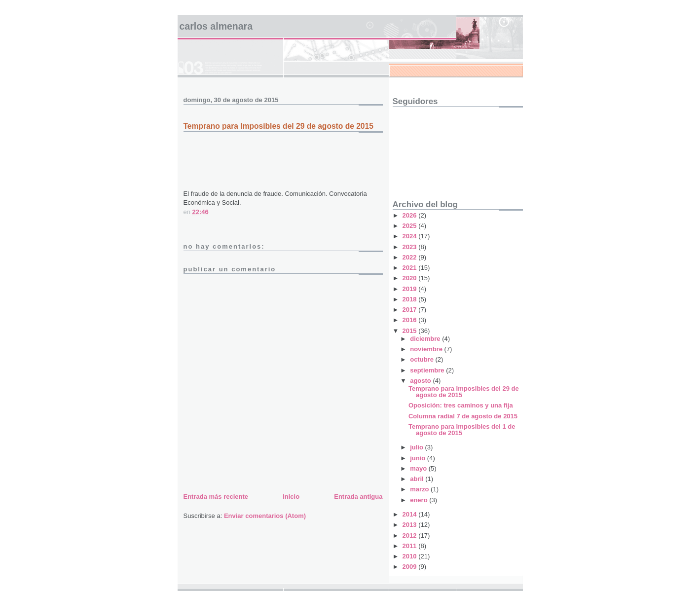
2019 (411, 289)
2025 (411, 226)
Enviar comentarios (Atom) (265, 516)
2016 (411, 320)
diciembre (426, 339)
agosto (421, 381)
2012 (411, 536)
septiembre (428, 370)
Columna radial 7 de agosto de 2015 (463, 416)
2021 (411, 268)
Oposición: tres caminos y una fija (461, 405)
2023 (411, 247)
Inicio (291, 497)
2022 (411, 257)
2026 (411, 215)
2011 (411, 546)
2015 (411, 331)
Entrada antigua (358, 497)
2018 (411, 299)
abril (418, 479)
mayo (419, 468)
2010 (411, 556)
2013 (411, 525)
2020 (411, 278)
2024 (411, 236)
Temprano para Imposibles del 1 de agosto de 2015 (462, 430)
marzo (420, 489)
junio (419, 458)
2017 (411, 310)
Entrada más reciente (216, 497)
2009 (411, 567)
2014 (411, 514)
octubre (423, 359)
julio (417, 447)
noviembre (427, 349)
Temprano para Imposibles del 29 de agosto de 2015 (464, 392)
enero (420, 500)
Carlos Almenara (216, 26)
